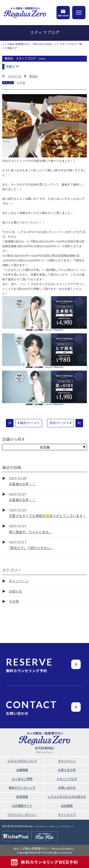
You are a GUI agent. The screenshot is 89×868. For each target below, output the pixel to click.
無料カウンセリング (22, 788)
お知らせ (15, 591)
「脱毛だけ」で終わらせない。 (31, 548)
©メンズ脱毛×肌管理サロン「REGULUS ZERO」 (44, 849)
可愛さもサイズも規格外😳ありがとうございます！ (47, 516)
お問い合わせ (63, 16)
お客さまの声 (67, 770)
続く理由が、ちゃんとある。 (30, 532)
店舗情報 (22, 770)
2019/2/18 (14, 76)
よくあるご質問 (22, 779)
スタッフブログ (67, 779)
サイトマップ (67, 815)
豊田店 (33, 76)
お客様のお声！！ (22, 484)
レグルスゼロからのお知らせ (67, 797)
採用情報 (22, 797)
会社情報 (67, 806)
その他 (21, 83)
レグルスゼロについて (22, 761)
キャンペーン (19, 581)
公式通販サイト (22, 806)
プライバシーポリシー (22, 815)
